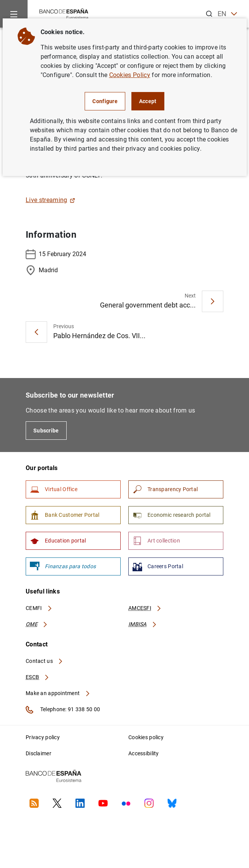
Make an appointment (58, 693)
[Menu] (14, 14)
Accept (148, 101)
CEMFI (39, 608)
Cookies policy (146, 737)
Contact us (44, 661)
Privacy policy (43, 737)
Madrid (42, 270)
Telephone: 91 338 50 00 (63, 710)
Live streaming (50, 200)
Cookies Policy (130, 75)
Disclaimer (38, 753)
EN (227, 14)
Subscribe (46, 431)
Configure (105, 101)
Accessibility (144, 753)
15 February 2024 (56, 254)
